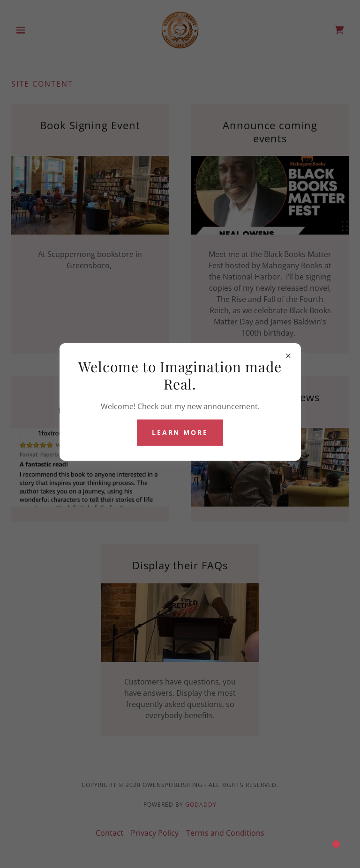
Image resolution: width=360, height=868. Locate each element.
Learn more (180, 432)
